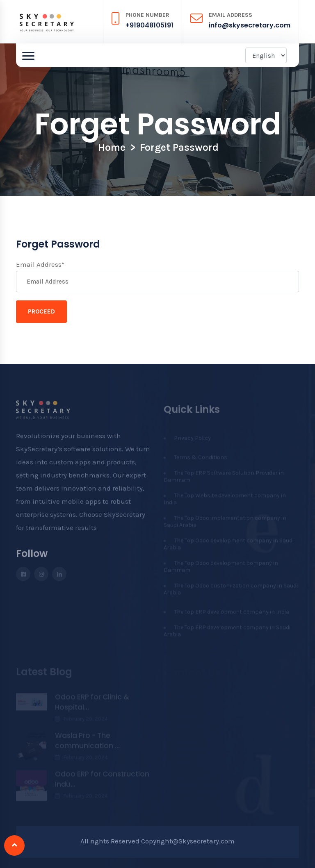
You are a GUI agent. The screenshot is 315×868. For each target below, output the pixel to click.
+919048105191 (150, 25)
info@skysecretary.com (250, 25)
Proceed (41, 311)
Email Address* (40, 264)
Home (112, 147)
